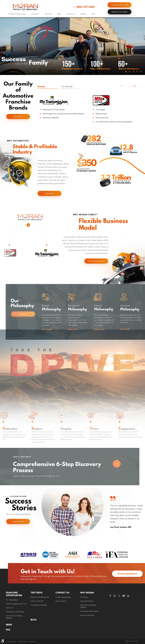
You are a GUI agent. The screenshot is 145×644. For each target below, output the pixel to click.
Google (115, 596)
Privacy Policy (22, 642)
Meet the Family (87, 601)
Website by (132, 641)
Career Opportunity (63, 597)
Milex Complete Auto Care (16, 604)
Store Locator (61, 601)
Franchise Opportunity (96, 261)
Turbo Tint (10, 608)
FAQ (93, 14)
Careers (83, 14)
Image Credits (11, 642)
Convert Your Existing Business (14, 617)
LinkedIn (128, 596)
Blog (59, 14)
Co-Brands (67, 86)
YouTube (124, 596)
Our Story (84, 597)
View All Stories (18, 522)
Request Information (127, 574)
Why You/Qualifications (40, 597)
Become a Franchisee (120, 12)
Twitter (119, 596)
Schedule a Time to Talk (120, 5)
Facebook (110, 596)
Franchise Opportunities (17, 14)
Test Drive (48, 14)
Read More (18, 117)
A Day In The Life (37, 601)
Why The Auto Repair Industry (88, 606)
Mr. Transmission (12, 600)
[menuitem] (17, 14)
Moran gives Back (87, 615)
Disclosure (32, 642)
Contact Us (70, 14)
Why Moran (35, 14)
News (9, 625)
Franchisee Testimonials (89, 611)
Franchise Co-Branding (15, 612)
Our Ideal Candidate (39, 605)
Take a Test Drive (117, 464)
